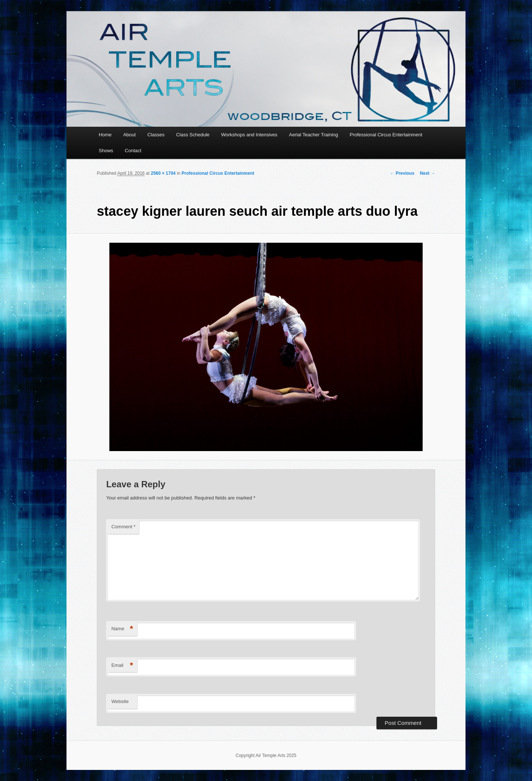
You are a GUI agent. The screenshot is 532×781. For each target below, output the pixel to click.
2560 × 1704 (163, 173)
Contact (133, 151)
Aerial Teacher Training (313, 135)
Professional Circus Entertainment (386, 135)
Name (122, 629)
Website (120, 701)
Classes (156, 135)
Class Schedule (193, 135)
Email (122, 666)
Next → (428, 173)
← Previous (402, 173)
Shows (106, 151)
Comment (123, 527)
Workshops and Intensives (249, 135)
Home (105, 135)
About (129, 135)
